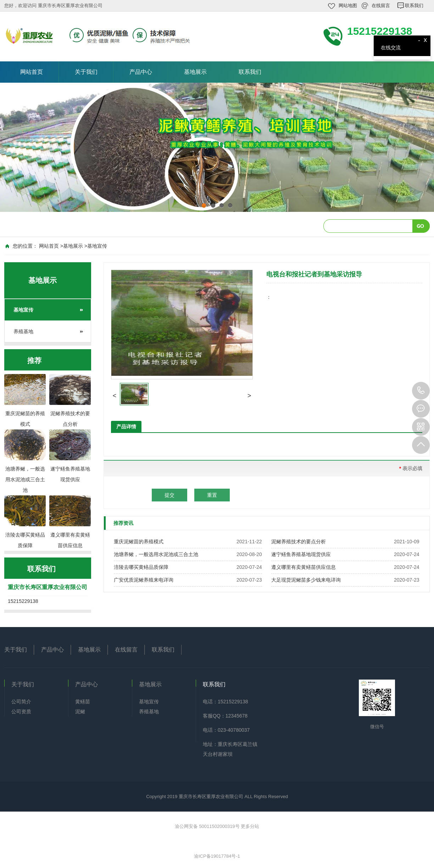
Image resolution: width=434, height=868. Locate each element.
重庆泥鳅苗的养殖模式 (139, 542)
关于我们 (86, 72)
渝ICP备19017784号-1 (217, 856)
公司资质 (21, 712)
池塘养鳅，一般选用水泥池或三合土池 (156, 554)
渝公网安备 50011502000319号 (208, 826)
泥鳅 (80, 712)
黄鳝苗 (83, 702)
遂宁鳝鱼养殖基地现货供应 (301, 554)
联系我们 (414, 6)
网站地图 (348, 6)
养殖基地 (23, 331)
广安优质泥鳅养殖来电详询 (144, 580)
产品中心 (141, 72)
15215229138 (421, 391)
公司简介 (21, 702)
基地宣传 (97, 246)
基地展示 (195, 72)
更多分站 (250, 826)
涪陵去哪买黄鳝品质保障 (141, 567)
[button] (115, 396)
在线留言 (381, 6)
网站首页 (32, 72)
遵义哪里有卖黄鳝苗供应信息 (304, 567)
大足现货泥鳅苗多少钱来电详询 (306, 580)
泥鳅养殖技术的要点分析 (299, 542)
